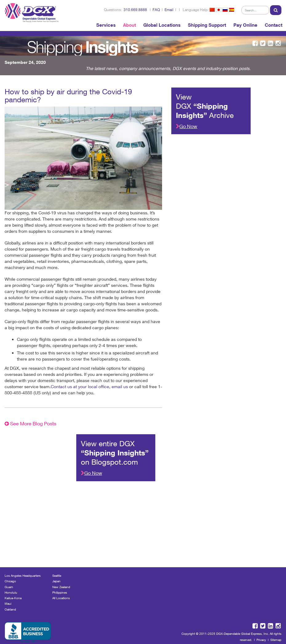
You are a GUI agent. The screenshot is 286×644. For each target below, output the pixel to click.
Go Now (187, 126)
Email (169, 10)
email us (120, 386)
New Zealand (61, 587)
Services (106, 25)
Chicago (10, 581)
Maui (8, 603)
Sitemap (276, 640)
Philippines (60, 592)
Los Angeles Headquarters (23, 576)
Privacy (261, 640)
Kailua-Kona (13, 598)
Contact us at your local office (80, 386)
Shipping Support (207, 25)
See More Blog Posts (30, 423)
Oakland (10, 609)
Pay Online (245, 25)
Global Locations (162, 25)
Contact (274, 25)
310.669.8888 (135, 10)
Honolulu (11, 592)
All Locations (61, 598)
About (129, 25)
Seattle (57, 576)
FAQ (156, 10)
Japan (56, 581)
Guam (9, 587)
